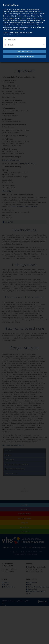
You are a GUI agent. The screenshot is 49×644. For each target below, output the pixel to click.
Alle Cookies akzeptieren (25, 56)
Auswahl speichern (24, 52)
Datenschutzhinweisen (11, 35)
